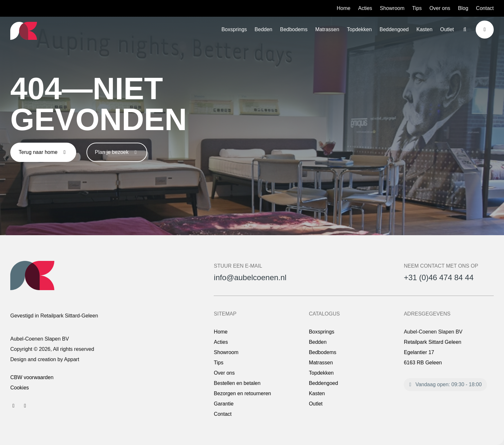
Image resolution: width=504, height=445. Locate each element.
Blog (463, 8)
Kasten (425, 29)
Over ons (440, 8)
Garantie (224, 404)
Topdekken (359, 29)
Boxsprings (234, 29)
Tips (417, 8)
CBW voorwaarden (32, 377)
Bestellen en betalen (237, 383)
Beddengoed (394, 29)
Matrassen (327, 29)
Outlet (447, 29)
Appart (72, 359)
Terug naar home (43, 152)
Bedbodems (294, 29)
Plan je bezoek (117, 152)
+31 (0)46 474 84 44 (439, 277)
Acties (365, 8)
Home (344, 8)
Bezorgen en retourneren (242, 393)
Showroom (392, 8)
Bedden (263, 29)
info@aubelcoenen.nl (250, 277)
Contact (485, 8)
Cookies (20, 388)
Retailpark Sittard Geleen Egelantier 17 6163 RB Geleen (432, 352)
